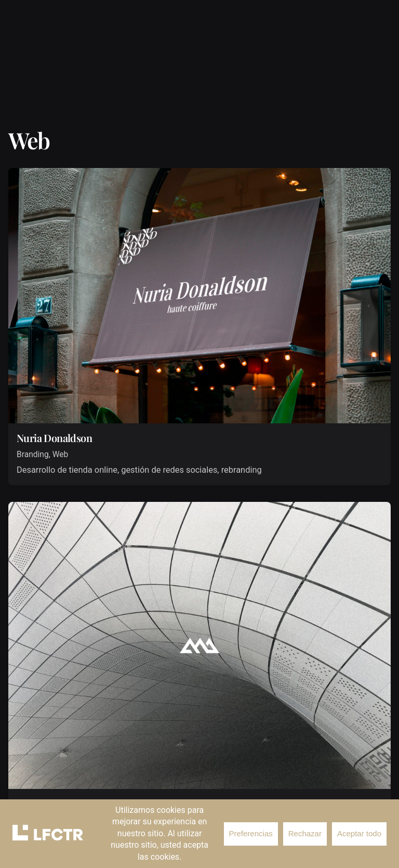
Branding (33, 455)
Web (61, 455)
